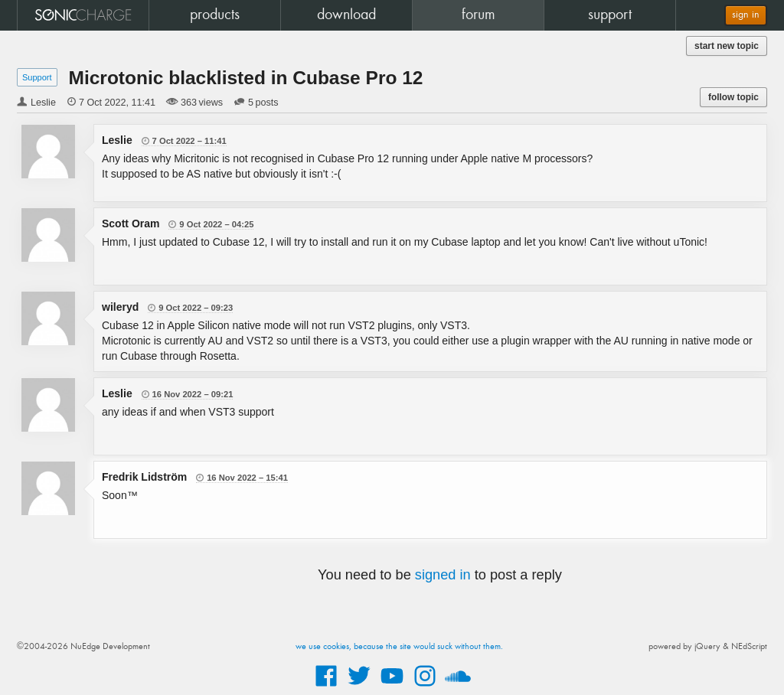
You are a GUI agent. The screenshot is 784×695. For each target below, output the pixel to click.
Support (37, 77)
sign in (746, 15)
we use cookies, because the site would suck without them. (399, 647)
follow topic (733, 97)
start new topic (727, 46)
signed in (443, 575)
